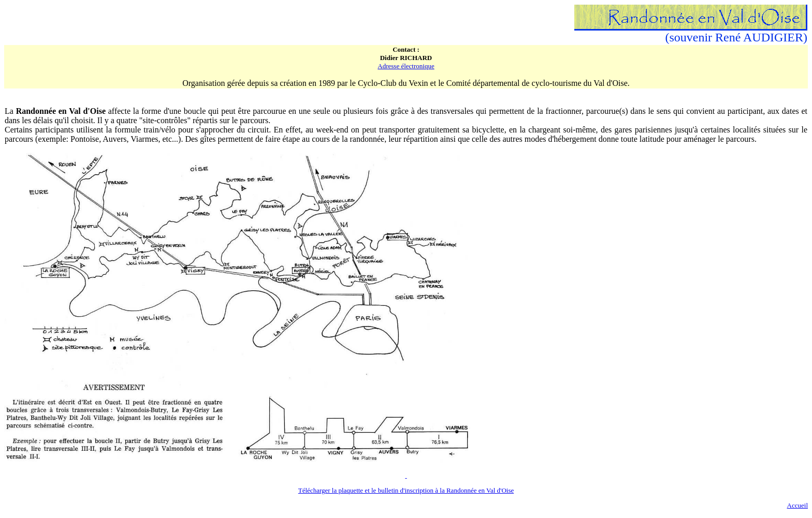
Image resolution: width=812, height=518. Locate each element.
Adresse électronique (406, 66)
